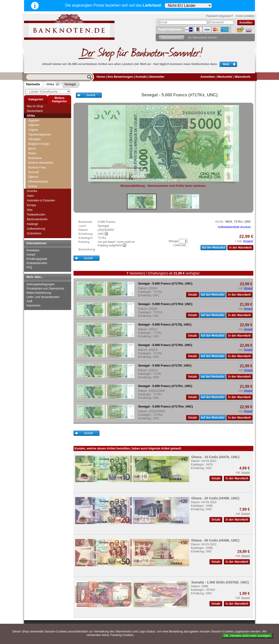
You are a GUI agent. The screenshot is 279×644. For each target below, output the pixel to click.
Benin (32, 149)
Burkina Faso (37, 167)
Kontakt (141, 77)
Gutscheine (34, 233)
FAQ (29, 267)
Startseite (33, 84)
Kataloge (32, 224)
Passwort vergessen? (220, 16)
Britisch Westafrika (41, 163)
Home (101, 77)
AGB (29, 301)
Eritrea (33, 186)
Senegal (66, 84)
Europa (31, 205)
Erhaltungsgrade (37, 259)
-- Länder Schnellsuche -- (48, 92)
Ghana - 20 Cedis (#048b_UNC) (215, 498)
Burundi (33, 172)
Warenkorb (242, 77)
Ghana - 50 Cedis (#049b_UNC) (215, 540)
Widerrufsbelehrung (39, 293)
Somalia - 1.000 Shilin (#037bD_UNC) (220, 582)
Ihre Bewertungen (120, 77)
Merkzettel (225, 77)
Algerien (34, 125)
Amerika (32, 191)
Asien (30, 196)
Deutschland (35, 111)
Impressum (33, 306)
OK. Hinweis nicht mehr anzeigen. (248, 636)
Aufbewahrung (36, 229)
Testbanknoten (36, 215)
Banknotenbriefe (37, 219)
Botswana (35, 158)
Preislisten (33, 250)
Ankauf (31, 255)
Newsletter (157, 77)
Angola (33, 130)
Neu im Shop (35, 106)
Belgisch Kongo (39, 144)
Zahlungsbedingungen (40, 284)
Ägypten (34, 120)
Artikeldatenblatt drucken (234, 227)
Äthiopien (35, 139)
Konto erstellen (245, 16)
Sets (30, 210)
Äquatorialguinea (40, 134)
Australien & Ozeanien (41, 200)
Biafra (32, 153)
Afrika (50, 84)
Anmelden (208, 77)
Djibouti (33, 177)
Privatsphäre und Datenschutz (45, 289)
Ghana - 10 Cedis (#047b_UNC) (215, 457)
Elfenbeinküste (38, 181)
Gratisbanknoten (37, 263)
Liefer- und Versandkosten (43, 297)
